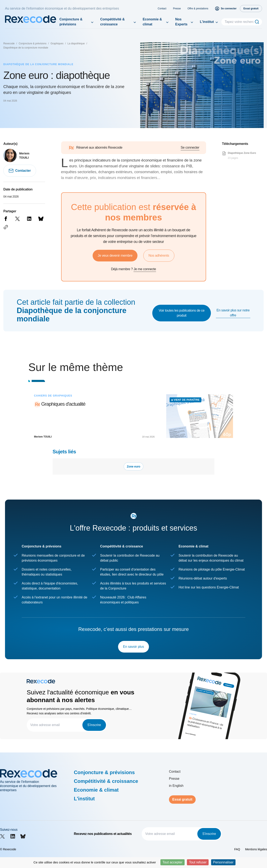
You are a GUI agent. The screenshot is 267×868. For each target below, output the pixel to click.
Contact (162, 9)
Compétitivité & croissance (112, 22)
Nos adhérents (159, 256)
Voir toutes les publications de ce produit (182, 313)
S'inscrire (94, 725)
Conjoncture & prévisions (71, 22)
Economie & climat (152, 22)
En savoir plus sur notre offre (233, 313)
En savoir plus (134, 647)
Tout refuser (198, 862)
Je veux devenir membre (115, 256)
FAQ (237, 849)
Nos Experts (181, 22)
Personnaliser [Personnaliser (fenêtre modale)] (223, 862)
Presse (177, 9)
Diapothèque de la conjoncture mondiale (26, 48)
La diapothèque (76, 44)
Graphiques (57, 44)
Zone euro (134, 466)
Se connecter (190, 147)
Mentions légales (256, 849)
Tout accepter (173, 862)
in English (176, 786)
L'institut (207, 22)
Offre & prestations (198, 9)
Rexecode (9, 44)
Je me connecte (145, 269)
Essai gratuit (182, 799)
